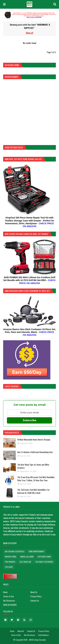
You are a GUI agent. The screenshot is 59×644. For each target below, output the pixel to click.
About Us (34, 592)
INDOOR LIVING (11, 557)
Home (5, 592)
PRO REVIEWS (10, 562)
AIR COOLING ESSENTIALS (15, 551)
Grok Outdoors (43, 635)
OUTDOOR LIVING (44, 557)
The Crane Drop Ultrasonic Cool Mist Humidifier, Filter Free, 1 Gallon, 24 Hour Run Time (36, 479)
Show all (29, 33)
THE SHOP (9, 567)
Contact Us (35, 601)
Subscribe (30, 420)
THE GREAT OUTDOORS (44, 562)
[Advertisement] (29, 112)
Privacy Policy (36, 596)
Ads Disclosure (9, 601)
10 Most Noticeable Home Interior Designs (34, 440)
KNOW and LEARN (27, 557)
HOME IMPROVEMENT (37, 551)
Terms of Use (8, 596)
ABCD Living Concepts (37, 640)
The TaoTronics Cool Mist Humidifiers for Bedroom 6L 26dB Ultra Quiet (34, 491)
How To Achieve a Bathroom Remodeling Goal (35, 452)
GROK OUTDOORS (10, 605)
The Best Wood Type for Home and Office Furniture (33, 466)
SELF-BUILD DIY (25, 562)
